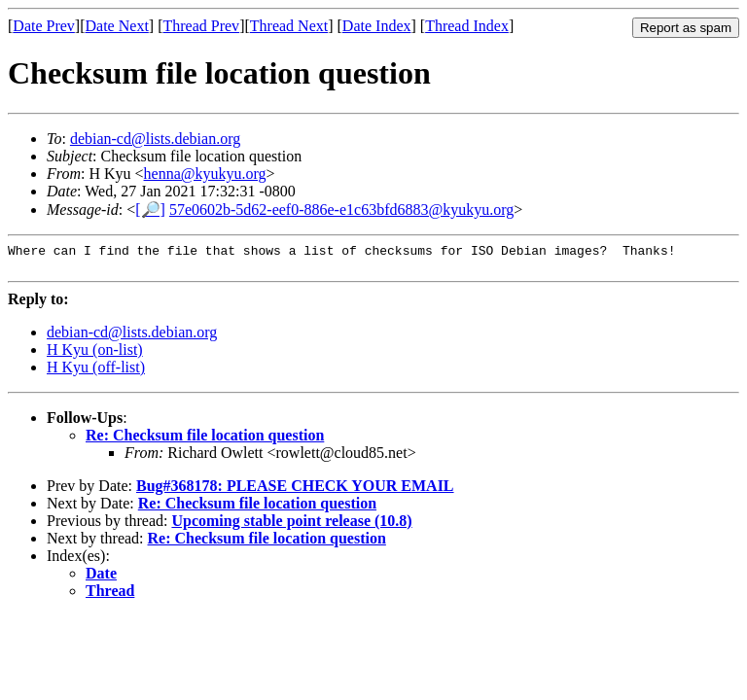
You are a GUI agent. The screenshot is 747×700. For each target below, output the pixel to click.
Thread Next (289, 26)
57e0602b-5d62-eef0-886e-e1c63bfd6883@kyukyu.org (341, 210)
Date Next (117, 26)
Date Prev (44, 26)
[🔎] (150, 210)
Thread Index (467, 26)
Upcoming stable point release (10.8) (291, 526)
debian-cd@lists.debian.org (155, 139)
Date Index (377, 26)
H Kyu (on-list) (95, 355)
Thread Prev (201, 26)
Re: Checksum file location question (205, 441)
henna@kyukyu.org (205, 174)
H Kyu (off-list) (96, 373)
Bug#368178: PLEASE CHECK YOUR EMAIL (295, 491)
